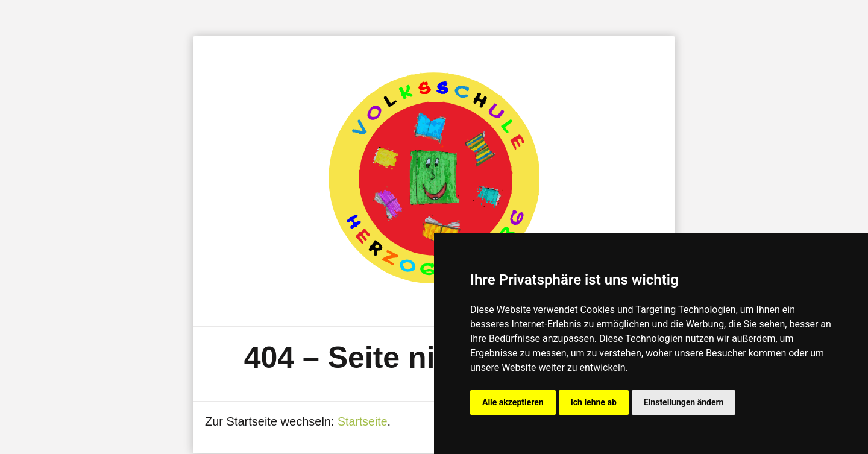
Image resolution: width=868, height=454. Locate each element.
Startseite (363, 421)
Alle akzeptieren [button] (513, 402)
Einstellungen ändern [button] (684, 402)
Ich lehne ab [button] (594, 402)
